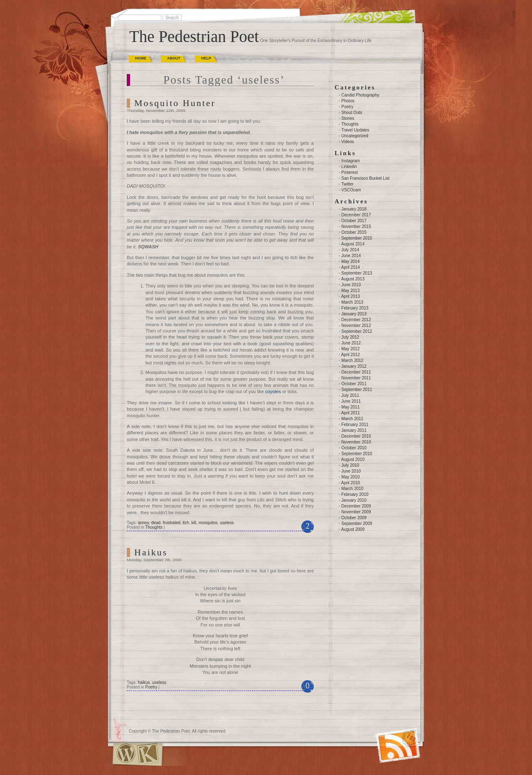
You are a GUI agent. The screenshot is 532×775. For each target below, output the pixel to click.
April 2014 (351, 267)
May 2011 (350, 407)
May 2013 (350, 291)
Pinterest (349, 172)
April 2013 (351, 296)
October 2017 (354, 221)
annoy (144, 523)
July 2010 (350, 465)
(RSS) (380, 736)
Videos (347, 142)
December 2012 (356, 320)
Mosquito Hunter (175, 103)
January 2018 (354, 209)
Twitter (347, 184)
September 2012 (357, 331)
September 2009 (357, 524)
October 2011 (354, 384)
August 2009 (353, 529)
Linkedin (349, 167)
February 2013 (355, 308)
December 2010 (356, 436)
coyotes (273, 391)
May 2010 (350, 477)
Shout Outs (352, 113)
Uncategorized (355, 136)
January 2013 (354, 314)
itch (186, 523)
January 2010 (354, 500)
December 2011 (356, 372)
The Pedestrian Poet (194, 36)
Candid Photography (360, 95)
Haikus (151, 552)
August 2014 (353, 244)
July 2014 (350, 250)
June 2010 (351, 471)
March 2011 (352, 419)
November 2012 (356, 326)
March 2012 (352, 360)
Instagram (350, 161)
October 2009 (354, 518)
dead (156, 523)
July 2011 (350, 395)
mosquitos (208, 523)
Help (206, 58)
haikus (144, 682)
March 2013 (352, 302)
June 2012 (351, 343)
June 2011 (351, 401)
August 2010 (353, 459)
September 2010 (357, 454)
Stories (348, 118)
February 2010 (355, 494)
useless (227, 523)
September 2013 (357, 273)
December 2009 (356, 506)
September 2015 (357, 238)
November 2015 (356, 227)
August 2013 (353, 279)
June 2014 (351, 256)
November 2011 (356, 378)
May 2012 (350, 349)
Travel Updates (355, 130)
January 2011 (354, 430)
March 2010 (352, 489)
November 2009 (356, 512)
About (174, 58)
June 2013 (351, 285)
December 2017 (356, 215)
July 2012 (350, 337)
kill (194, 523)
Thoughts (154, 527)
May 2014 (350, 261)
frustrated (172, 523)
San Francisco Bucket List (365, 178)
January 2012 (354, 366)
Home (141, 58)
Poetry (151, 687)
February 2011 (355, 425)
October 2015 (354, 232)
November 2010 (356, 442)
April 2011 (351, 413)
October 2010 (354, 448)
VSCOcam (351, 190)
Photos (348, 101)
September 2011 (357, 390)
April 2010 (351, 483)
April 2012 (351, 355)
